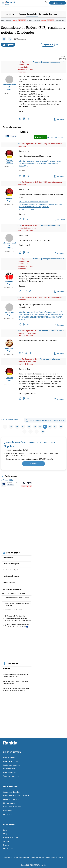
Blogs (5, 834)
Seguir (9, 89)
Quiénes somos (9, 758)
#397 (19, 259)
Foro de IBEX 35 (8, 558)
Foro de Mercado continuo (11, 576)
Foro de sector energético (11, 564)
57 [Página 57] (24, 432)
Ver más (33, 464)
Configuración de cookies (54, 858)
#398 (19, 297)
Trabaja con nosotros (11, 776)
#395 (19, 182)
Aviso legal (8, 858)
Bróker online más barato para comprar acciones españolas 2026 (15, 676)
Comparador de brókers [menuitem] (48, 14)
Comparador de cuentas (12, 807)
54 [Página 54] (61, 427)
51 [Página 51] (50, 427)
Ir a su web (40, 137)
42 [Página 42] (23, 427)
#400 (19, 359)
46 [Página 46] (29, 427)
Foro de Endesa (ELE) (10, 582)
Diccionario (7, 811)
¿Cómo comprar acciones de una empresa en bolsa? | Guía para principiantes (16, 689)
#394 (19, 144)
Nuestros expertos (10, 769)
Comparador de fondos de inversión (16, 796)
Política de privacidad (21, 858)
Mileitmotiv (9, 281)
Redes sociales (9, 848)
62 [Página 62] (31, 432)
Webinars (7, 841)
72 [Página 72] (37, 432)
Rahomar (9, 160)
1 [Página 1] (5, 427)
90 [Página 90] (43, 432)
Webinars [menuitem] (22, 14)
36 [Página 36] (17, 427)
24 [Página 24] (11, 427)
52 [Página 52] (55, 427)
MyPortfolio (8, 814)
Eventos (6, 845)
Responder (8, 45)
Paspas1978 (9, 312)
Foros (5, 830)
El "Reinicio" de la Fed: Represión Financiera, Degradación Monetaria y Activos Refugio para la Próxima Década (18, 618)
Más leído (21, 593)
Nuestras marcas (9, 772)
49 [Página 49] (40, 427)
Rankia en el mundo (11, 761)
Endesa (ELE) (7, 480)
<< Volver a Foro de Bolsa (10, 419)
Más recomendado (9, 593)
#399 (19, 331)
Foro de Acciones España (11, 570)
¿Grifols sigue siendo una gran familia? (17, 597)
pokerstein (9, 348)
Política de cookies (37, 858)
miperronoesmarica (9, 86)
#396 (19, 225)
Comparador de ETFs (11, 799)
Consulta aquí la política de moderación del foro (45, 420)
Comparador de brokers (12, 792)
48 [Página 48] (35, 427)
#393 (19, 62)
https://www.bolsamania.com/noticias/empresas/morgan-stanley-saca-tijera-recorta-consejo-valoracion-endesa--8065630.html (40, 163)
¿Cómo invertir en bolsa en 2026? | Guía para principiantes (15, 682)
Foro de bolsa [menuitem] (32, 14)
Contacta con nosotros (12, 765)
